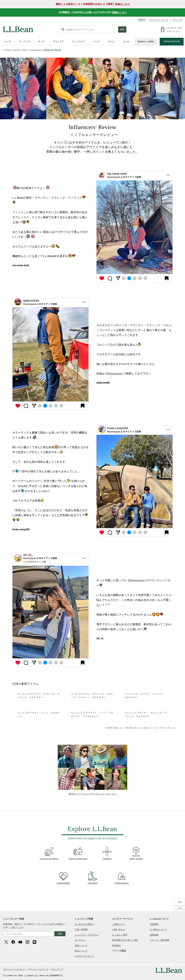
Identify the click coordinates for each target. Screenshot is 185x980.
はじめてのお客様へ (84, 924)
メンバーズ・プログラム (86, 935)
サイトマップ (57, 969)
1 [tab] (124, 278)
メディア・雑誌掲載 (160, 940)
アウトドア (58, 41)
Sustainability (63, 878)
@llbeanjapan (114, 374)
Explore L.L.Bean (146, 41)
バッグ (97, 41)
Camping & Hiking (49, 853)
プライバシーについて (38, 969)
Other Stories (136, 853)
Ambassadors (36, 50)
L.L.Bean (7, 50)
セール (126, 41)
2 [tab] (129, 278)
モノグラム (80, 940)
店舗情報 (141, 20)
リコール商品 (119, 951)
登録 (60, 934)
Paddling (107, 853)
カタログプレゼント (84, 956)
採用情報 (154, 935)
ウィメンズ (24, 41)
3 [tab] (135, 278)
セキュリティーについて (14, 969)
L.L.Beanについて (158, 929)
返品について (81, 951)
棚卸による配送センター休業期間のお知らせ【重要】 (93, 4)
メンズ (7, 41)
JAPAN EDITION (172, 41)
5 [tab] (145, 278)
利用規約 (116, 945)
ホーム (111, 41)
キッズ (41, 41)
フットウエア (78, 41)
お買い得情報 (81, 929)
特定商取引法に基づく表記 (125, 940)
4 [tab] (140, 278)
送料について (81, 945)
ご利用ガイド (119, 924)
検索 (122, 29)
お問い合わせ (119, 929)
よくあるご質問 (120, 935)
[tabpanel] (135, 227)
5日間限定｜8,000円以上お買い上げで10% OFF (93, 12)
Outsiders (92, 878)
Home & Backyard (78, 853)
